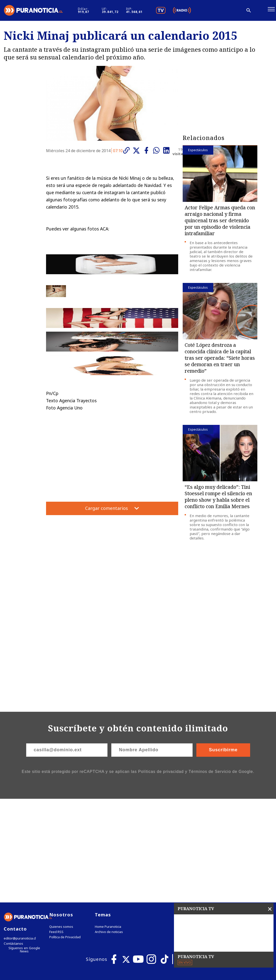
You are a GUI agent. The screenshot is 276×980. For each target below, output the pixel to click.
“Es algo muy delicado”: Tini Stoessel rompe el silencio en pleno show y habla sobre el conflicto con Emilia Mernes (218, 499)
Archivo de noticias (109, 830)
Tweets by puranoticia (207, 813)
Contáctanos (13, 842)
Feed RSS (56, 830)
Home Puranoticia (108, 825)
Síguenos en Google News (24, 847)
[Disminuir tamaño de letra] (221, 11)
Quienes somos (61, 825)
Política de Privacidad (65, 836)
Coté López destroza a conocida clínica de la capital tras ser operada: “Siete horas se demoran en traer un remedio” (220, 360)
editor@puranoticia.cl (20, 837)
